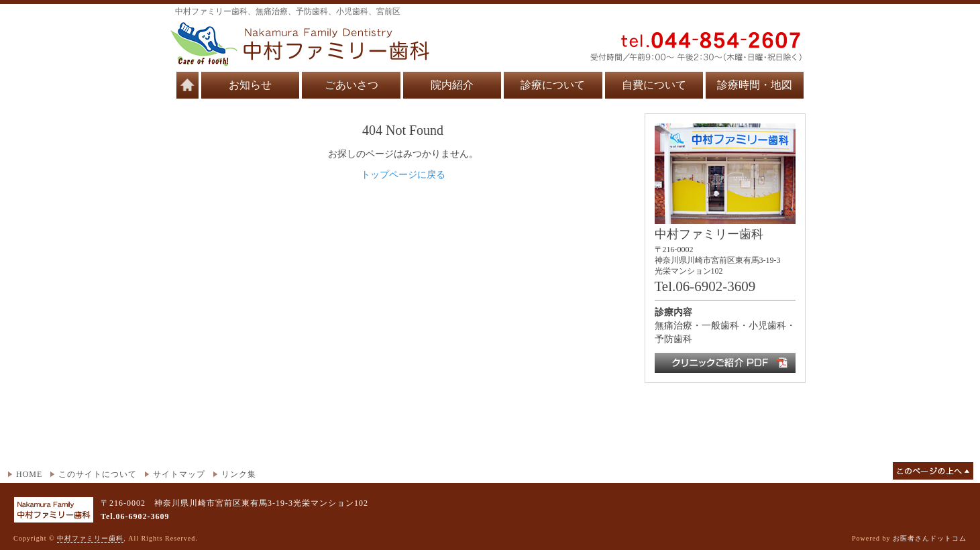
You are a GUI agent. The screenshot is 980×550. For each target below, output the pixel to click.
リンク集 (239, 474)
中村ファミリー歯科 (90, 538)
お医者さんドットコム (930, 538)
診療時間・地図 (755, 85)
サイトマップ (179, 474)
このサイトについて (98, 474)
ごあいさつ (351, 85)
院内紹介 (452, 85)
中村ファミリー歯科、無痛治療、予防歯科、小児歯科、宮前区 (288, 11)
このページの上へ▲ (933, 471)
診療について (553, 85)
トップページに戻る (403, 175)
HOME (29, 474)
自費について (654, 85)
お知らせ (250, 85)
